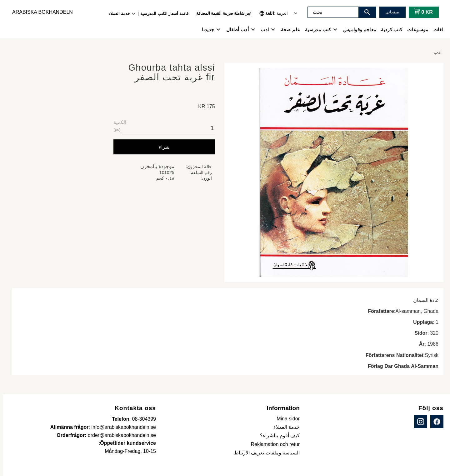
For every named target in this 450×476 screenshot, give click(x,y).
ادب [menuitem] (262, 30)
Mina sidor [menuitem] (285, 419)
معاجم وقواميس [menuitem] (357, 30)
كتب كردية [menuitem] (389, 30)
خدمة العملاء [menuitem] (116, 14)
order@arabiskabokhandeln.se (119, 435)
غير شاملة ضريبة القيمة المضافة (221, 13)
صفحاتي (390, 12)
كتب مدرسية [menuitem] (315, 30)
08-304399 (141, 419)
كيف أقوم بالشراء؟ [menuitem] (277, 436)
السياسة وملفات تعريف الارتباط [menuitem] (264, 453)
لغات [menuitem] (436, 30)
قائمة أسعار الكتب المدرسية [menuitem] (162, 14)
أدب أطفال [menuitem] (235, 30)
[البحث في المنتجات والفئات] (330, 12)
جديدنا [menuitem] (205, 30)
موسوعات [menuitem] (415, 30)
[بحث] (364, 12)
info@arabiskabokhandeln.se (121, 427)
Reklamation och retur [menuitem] (272, 444)
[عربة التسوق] (419, 12)
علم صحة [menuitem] (288, 30)
